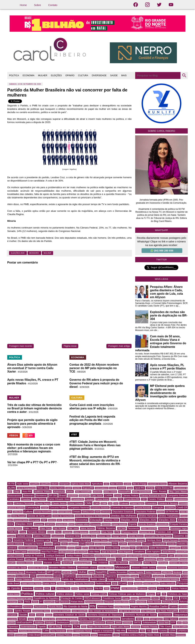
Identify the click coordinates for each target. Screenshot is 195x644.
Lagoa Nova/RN (134, 556)
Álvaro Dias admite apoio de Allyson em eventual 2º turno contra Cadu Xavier (32, 368)
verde (94, 635)
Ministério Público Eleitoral (62, 568)
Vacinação (85, 635)
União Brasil (34, 635)
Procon (134, 598)
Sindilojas (39, 623)
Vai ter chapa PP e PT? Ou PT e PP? (32, 462)
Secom (49, 615)
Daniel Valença (65, 512)
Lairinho (163, 556)
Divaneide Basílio (21, 520)
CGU (10, 503)
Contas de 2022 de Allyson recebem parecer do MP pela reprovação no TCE (94, 368)
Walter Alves (153, 635)
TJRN (46, 631)
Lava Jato (30, 559)
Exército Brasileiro (147, 524)
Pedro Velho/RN (167, 583)
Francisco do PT (147, 532)
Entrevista (96, 524)
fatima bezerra (87, 528)
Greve (54, 540)
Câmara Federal (130, 496)
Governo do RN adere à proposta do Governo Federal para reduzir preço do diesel (96, 383)
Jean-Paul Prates (49, 552)
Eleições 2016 (111, 520)
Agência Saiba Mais (80, 484)
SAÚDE (114, 75)
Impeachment (135, 544)
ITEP (132, 548)
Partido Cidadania (24, 579)
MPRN (57, 572)
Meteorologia (136, 563)
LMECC (111, 559)
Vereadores (105, 635)
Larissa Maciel (181, 556)
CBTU (114, 499)
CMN (97, 503)
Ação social (23, 484)
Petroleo (39, 588)
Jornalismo (139, 552)
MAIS (124, 75)
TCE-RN (67, 627)
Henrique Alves (154, 540)
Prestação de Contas (72, 598)
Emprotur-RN (62, 524)
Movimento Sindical (35, 572)
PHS (47, 588)
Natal (91, 572)
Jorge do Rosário (109, 552)
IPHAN (71, 548)
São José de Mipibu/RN (129, 611)
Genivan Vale (104, 536)
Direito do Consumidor (63, 516)
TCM (76, 626)
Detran (161, 512)
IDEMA (90, 544)
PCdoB (123, 583)
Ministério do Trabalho (38, 568)
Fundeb (11, 536)
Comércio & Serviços (168, 503)
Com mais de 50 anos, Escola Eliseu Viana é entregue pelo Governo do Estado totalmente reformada (161, 343)
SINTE (137, 623)
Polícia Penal (13, 594)
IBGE (65, 544)
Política (27, 594)
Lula (141, 559)
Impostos (147, 544)
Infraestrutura (46, 548)
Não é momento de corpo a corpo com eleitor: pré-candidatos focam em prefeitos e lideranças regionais (34, 448)
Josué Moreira (169, 552)
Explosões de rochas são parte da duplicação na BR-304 (169, 315)
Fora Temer (107, 532)
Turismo (163, 631)
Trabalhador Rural (82, 631)
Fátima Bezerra (106, 528)
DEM (97, 512)
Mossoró (34, 253)
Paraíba (134, 576)
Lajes (171, 556)
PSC (169, 598)
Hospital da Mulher (34, 544)
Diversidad (35, 520)
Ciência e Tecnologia (24, 503)
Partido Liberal (98, 579)
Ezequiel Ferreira (179, 524)
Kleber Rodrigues (103, 556)
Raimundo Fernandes (95, 602)
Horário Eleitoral (15, 544)
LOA (119, 559)
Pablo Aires (98, 576)
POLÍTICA (14, 75)
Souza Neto (164, 623)
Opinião (58, 576)
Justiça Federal (74, 556)
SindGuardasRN (24, 623)
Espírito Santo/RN (119, 524)
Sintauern (128, 623)
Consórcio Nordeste (100, 508)
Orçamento (70, 576)
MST (74, 572)
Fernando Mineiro (37, 532)
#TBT (74, 435)
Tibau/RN (13, 631)
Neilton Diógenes (153, 572)
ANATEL (77, 488)
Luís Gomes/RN (130, 559)
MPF (50, 572)
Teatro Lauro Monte (120, 627)
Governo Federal (23, 540)
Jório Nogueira (125, 552)
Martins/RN (67, 563)
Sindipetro (50, 623)
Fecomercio (133, 528)
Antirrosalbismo (102, 488)
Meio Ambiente (100, 563)
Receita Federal (121, 602)
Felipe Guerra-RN (149, 529)
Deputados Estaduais (123, 512)
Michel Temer (150, 563)
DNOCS (52, 520)
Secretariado (165, 615)
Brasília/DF (73, 496)
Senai (31, 619)
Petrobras (28, 588)
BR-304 (53, 496)
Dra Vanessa (69, 520)
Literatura (101, 559)
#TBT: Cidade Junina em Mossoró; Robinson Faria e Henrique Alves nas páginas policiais (95, 445)
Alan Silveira (116, 484)
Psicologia (12, 602)
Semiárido (12, 619)
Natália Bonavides (118, 572)
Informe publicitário (28, 548)
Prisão (126, 598)
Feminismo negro (179, 528)
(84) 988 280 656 (162, 251)
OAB (33, 576)
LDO (60, 559)
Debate (77, 512)
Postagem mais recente (20, 346)
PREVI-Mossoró (92, 598)
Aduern (54, 484)
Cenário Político (156, 499)
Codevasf (124, 503)
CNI (110, 503)
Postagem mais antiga (119, 346)
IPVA (85, 548)
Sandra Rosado (23, 611)
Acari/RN (34, 484)
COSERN (170, 508)
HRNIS (48, 544)
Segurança (181, 615)
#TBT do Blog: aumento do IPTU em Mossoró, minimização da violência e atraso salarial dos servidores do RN (95, 460)
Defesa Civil (88, 512)
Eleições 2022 (167, 520)
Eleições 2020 (18, 253)
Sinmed (110, 623)
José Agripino (153, 552)
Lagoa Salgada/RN (150, 556)
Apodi (130, 488)
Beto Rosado (160, 492)
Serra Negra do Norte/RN (67, 619)
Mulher (47, 253)
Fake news (73, 528)
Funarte (184, 532)
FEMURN (13, 532)
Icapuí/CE (73, 544)
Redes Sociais (154, 602)
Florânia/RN (95, 532)
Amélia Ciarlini (57, 488)
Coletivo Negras (137, 503)
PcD (115, 583)
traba (70, 631)
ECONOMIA (29, 75)
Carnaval (90, 499)
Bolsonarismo (15, 496)
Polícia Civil (163, 588)
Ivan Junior (142, 548)
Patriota (61, 583)
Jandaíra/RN (34, 552)
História (183, 540)
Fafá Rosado (59, 528)
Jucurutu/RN (182, 552)
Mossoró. (162, 568)
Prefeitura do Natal (177, 594)
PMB (107, 589)
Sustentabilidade (28, 627)
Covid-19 (182, 507)
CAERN (109, 496)
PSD (176, 598)
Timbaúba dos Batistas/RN (30, 631)
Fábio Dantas (31, 528)
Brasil (63, 495)
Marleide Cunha (52, 563)
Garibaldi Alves (24, 536)
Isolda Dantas (113, 548)
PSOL (28, 602)
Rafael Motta (77, 602)
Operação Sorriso (45, 576)
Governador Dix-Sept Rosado (158, 536)
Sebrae (40, 615)
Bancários (98, 492)
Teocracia (135, 627)
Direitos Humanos (148, 516)
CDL (121, 499)
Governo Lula (42, 540)
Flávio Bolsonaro (81, 532)
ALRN (12, 488)
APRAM (150, 488)
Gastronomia (58, 536)
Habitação (131, 540)
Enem (71, 524)
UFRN (11, 635)
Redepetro (141, 602)
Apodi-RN (139, 488)
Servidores (128, 619)
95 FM (11, 484)
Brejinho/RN (84, 496)
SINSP (119, 623)
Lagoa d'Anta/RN (118, 556)
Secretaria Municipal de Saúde (141, 615)
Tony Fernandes (58, 631)
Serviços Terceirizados (90, 619)
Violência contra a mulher (133, 635)
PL (53, 588)
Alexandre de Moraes (157, 484)
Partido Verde (49, 583)
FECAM (121, 528)
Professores (145, 598)
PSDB (184, 598)
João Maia (94, 552)
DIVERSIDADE (99, 75)
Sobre (38, 5)
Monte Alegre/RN (106, 568)
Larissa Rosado (16, 559)
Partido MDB (114, 579)
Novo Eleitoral (22, 576)
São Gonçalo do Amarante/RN (103, 611)
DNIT (44, 520)
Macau (160, 559)
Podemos (142, 588)
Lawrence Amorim (46, 559)
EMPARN (50, 524)
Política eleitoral (65, 594)
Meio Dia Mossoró (119, 563)
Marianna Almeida (25, 563)
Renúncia (28, 607)
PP (158, 594)
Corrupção (158, 508)
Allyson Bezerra (178, 484)
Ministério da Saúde (17, 568)
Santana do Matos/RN (61, 611)
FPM (117, 532)
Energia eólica (82, 524)
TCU (84, 627)
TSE (149, 631)
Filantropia (68, 532)
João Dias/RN (81, 552)
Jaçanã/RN (175, 548)
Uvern (76, 635)
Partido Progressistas (145, 579)
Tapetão (42, 627)
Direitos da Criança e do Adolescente (92, 516)
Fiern (58, 532)
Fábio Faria (46, 528)
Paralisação (145, 576)
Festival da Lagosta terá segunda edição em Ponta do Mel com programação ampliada (92, 420)
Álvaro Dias (43, 488)
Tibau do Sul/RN (180, 627)
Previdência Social (112, 598)
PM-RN (98, 588)
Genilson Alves (89, 536)
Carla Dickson (39, 499)
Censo (170, 499)
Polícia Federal (179, 588)
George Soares (119, 536)
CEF (144, 499)
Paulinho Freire (103, 583)
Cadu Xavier (97, 496)
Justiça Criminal (15, 556)
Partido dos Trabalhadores (75, 579)
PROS (155, 598)
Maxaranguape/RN (83, 563)
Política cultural (45, 594)
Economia (82, 520)
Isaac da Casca (97, 548)
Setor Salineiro (171, 619)
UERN (172, 631)
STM (185, 623)
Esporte (133, 524)
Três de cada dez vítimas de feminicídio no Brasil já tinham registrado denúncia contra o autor (35, 408)
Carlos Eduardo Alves (59, 499)
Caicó (118, 496)
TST (155, 631)
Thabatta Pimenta (150, 627)
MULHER (43, 75)
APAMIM (121, 488)
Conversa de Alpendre (122, 508)
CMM (88, 503)
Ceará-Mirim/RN (132, 499)
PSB (163, 598)
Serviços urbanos (111, 619)
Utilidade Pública (64, 635)
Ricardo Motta (55, 607)
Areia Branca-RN (164, 488)
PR (164, 594)
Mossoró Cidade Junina (144, 568)
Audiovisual (59, 492)
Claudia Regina (43, 503)
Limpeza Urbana (87, 559)
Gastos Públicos (42, 536)
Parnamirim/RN (173, 576)
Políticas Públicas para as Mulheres (127, 594)
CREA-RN (18, 512)
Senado (22, 619)
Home (23, 5)
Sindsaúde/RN (86, 623)
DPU (59, 520)
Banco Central (110, 492)
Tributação (133, 631)
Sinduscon (100, 623)
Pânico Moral (124, 576)
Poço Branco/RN (129, 589)
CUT (55, 512)
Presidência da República (46, 598)
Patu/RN (70, 583)
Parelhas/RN (158, 576)
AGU (106, 484)
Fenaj (23, 532)
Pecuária (138, 583)
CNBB (104, 503)
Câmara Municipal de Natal (153, 496)
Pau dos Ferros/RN (84, 583)
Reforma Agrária (170, 602)
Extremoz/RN (162, 524)
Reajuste (109, 602)
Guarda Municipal (82, 540)
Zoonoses (181, 635)
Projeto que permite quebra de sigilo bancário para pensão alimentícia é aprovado (32, 423)
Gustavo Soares (100, 540)
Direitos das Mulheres (123, 516)
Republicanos (41, 607)
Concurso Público (58, 508)
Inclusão (171, 544)
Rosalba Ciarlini (158, 606)
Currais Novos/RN (43, 512)
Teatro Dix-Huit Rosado (98, 627)
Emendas (39, 524)
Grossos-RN (65, 540)
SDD (32, 615)
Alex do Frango (140, 484)
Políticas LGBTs (99, 594)
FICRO (51, 532)
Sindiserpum (63, 623)
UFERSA (182, 631)
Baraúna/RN (124, 492)
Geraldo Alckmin (136, 536)
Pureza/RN (49, 602)
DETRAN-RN (172, 512)
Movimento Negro (16, 572)
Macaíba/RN (150, 559)
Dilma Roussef (19, 516)
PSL (20, 602)
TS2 (142, 631)
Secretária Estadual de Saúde (69, 615)
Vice (116, 635)
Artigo (17, 492)
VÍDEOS (14, 435)
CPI (10, 512)
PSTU (35, 602)
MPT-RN (66, 572)
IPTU (78, 548)
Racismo (65, 602)
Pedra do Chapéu (151, 583)
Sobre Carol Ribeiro (162, 131)
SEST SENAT (156, 619)
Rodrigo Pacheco (122, 607)
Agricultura (97, 484)
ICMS (82, 544)
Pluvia (74, 589)
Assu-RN (27, 492)
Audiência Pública (43, 492)
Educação (96, 520)
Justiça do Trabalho (34, 556)
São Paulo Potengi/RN (167, 611)
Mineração (163, 563)
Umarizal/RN (21, 635)
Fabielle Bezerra (15, 529)
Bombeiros (41, 496)
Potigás (151, 594)
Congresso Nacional (79, 508)
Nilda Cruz (167, 572)
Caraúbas (26, 499)
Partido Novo (128, 579)
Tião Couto (165, 627)
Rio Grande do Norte (75, 606)
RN (93, 606)
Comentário (151, 503)
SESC (139, 619)
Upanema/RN (48, 635)
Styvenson (13, 627)
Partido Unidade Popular (31, 583)
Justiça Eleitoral (55, 555)
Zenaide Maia (168, 635)
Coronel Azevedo (143, 508)
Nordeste (177, 572)
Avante (70, 492)
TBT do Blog (54, 627)
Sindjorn (74, 623)
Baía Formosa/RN (83, 492)
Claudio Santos (59, 503)
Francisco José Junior (167, 532)
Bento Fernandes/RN (142, 492)
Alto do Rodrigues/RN (26, 488)
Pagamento (111, 576)
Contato (53, 5)
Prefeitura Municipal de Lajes (20, 598)
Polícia (152, 588)
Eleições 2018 (129, 520)
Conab (44, 508)
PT (41, 602)
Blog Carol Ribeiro (178, 492)
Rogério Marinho (139, 607)
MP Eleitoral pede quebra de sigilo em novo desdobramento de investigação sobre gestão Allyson (161, 393)
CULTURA (83, 75)
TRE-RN (120, 631)
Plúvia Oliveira (86, 588)
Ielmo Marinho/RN (103, 544)
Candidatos (14, 499)
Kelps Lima (89, 556)
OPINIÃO (70, 75)
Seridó (38, 619)
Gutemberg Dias (116, 540)
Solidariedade (149, 623)
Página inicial (70, 346)
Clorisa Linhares (75, 503)
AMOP (69, 488)
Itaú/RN (125, 548)
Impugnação (160, 544)
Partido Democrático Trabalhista (47, 579)
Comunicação (33, 508)
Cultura (28, 512)
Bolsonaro (29, 496)
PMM (115, 588)
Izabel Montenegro (159, 548)
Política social (82, 594)
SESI (147, 619)
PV (57, 602)
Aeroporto (64, 484)
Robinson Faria (105, 607)
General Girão (73, 536)
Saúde (23, 615)
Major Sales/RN (171, 559)
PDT (130, 583)
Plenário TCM (63, 588)
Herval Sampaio (171, 540)
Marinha (38, 563)
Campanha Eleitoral (177, 496)
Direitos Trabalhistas (169, 516)
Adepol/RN (45, 484)
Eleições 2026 (24, 524)
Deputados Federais (146, 512)
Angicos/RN (88, 488)
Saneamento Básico (41, 611)
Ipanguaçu (61, 548)
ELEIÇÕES (56, 75)
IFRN (115, 544)
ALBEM (127, 484)
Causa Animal (102, 499)
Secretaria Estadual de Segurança (105, 615)
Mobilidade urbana (87, 568)
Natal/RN (101, 572)
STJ (179, 623)
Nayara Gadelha (136, 572)
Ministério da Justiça (179, 563)
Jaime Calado (21, 552)
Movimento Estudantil (177, 568)
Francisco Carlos (130, 532)
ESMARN (106, 524)
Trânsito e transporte (103, 631)
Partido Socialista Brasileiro (168, 579)
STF (173, 623)
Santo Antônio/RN (80, 611)
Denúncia (106, 512)
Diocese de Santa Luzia (39, 516)
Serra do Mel (49, 619)
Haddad (141, 540)
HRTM (57, 544)
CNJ (116, 503)
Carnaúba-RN (78, 499)
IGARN (123, 544)
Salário (174, 607)
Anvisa (113, 488)
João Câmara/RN (67, 552)
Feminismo (164, 528)
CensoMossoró (181, 499)
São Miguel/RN (148, 611)
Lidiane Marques (71, 559)
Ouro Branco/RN (84, 576)
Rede (132, 602)
